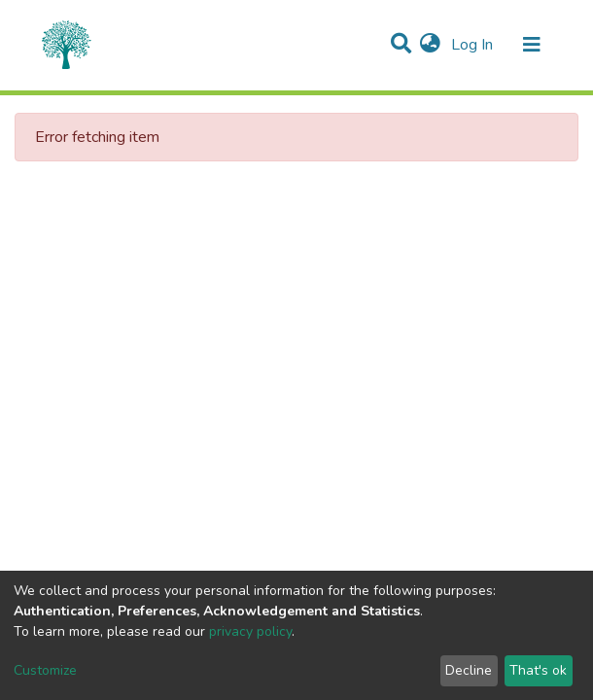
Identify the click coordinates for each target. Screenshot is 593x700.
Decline (469, 670)
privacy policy (250, 631)
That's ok (538, 670)
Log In (474, 45)
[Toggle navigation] (532, 45)
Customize (45, 670)
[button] (430, 45)
